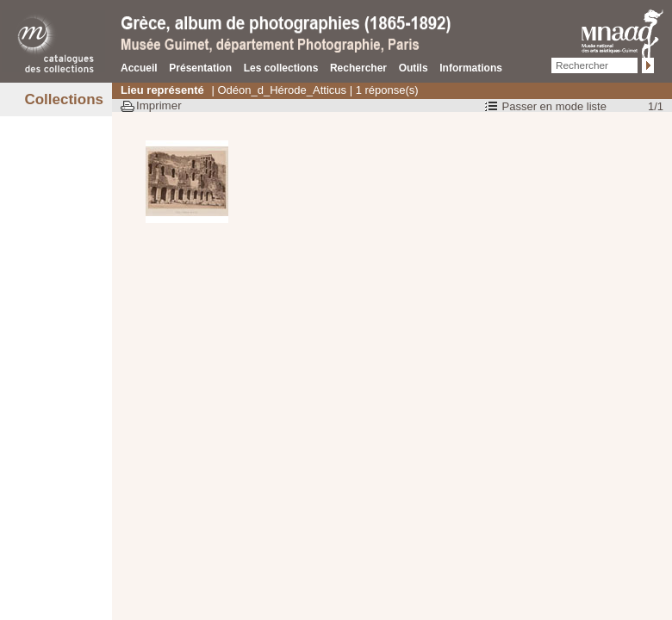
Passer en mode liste (554, 106)
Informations (471, 68)
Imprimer (159, 105)
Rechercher (358, 68)
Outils (414, 68)
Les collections (281, 68)
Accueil (139, 68)
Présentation (200, 68)
